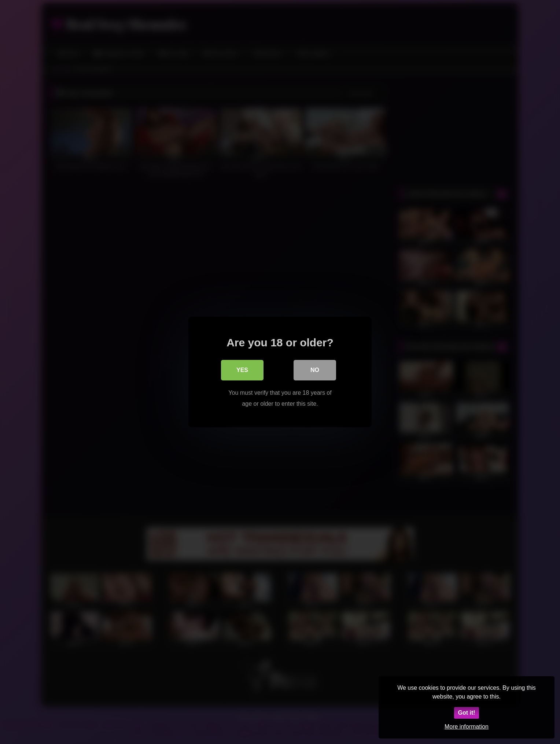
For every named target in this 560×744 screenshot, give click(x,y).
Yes (242, 370)
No (315, 370)
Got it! (466, 713)
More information (467, 727)
